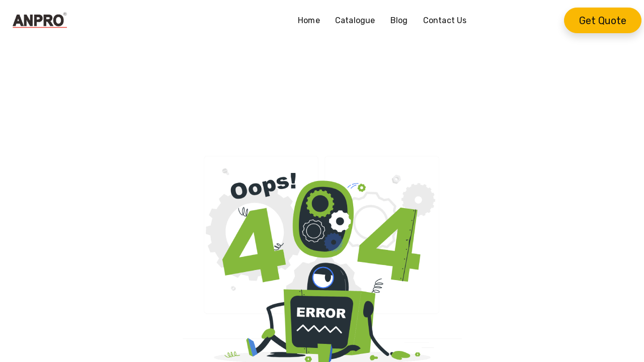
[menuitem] (313, 21)
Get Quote (603, 21)
